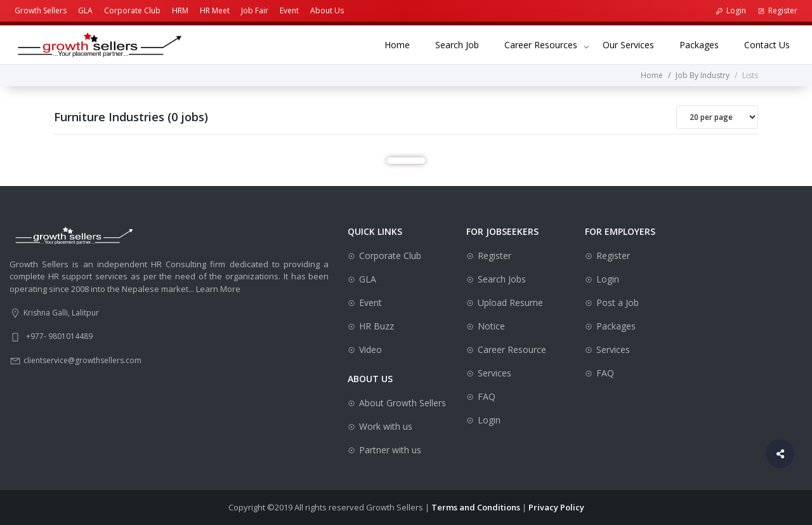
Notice (491, 326)
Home (403, 44)
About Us (327, 10)
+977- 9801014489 (59, 336)
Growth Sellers (41, 10)
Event (289, 10)
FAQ (487, 396)
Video (370, 349)
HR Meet (215, 10)
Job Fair (255, 10)
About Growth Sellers (403, 403)
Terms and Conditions (476, 507)
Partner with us (390, 450)
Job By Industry (703, 75)
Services (494, 373)
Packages (705, 44)
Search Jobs (502, 279)
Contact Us (773, 44)
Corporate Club (132, 10)
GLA (85, 10)
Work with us (386, 426)
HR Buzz (377, 326)
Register (777, 10)
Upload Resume (510, 302)
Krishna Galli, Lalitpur (61, 313)
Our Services (635, 44)
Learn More (218, 289)
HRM (180, 10)
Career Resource (512, 349)
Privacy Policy (556, 507)
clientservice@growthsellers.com (82, 360)
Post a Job (618, 302)
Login (731, 10)
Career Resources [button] (541, 45)
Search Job (463, 44)
